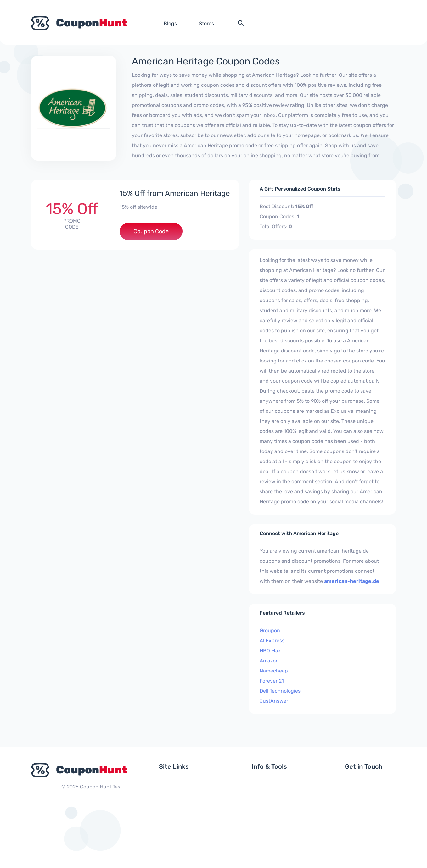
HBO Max (270, 651)
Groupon (270, 630)
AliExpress (272, 641)
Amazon (269, 661)
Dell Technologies (280, 691)
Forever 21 (272, 681)
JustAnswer (274, 701)
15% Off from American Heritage (175, 193)
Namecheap (274, 671)
